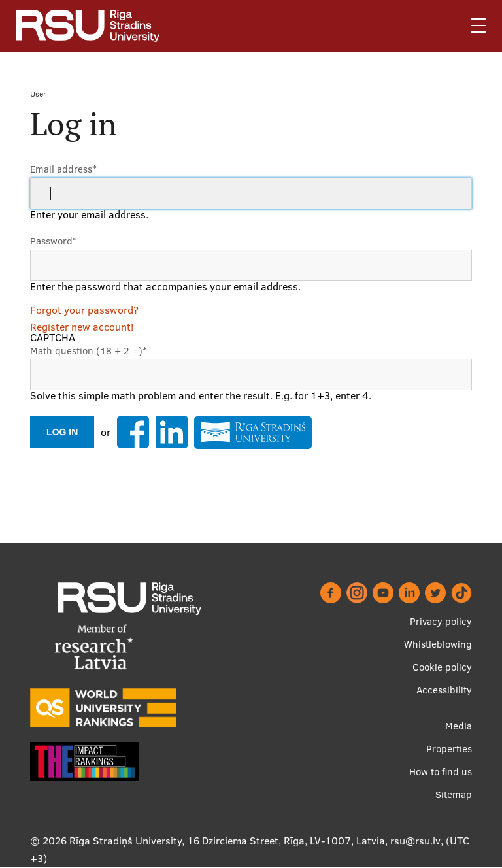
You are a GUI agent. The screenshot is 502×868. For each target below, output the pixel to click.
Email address (63, 169)
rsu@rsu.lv (415, 841)
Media (459, 726)
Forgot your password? (84, 310)
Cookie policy (442, 667)
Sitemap (454, 794)
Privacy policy (441, 621)
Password (54, 241)
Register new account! (82, 327)
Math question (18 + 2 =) (89, 351)
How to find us (441, 772)
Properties (449, 749)
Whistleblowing (438, 644)
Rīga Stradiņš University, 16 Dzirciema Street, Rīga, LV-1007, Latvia (227, 841)
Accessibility (444, 690)
